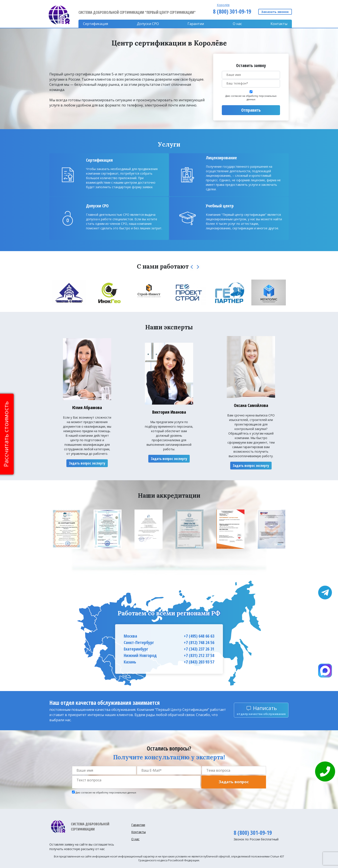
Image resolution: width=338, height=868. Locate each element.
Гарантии (196, 24)
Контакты (279, 24)
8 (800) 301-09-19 (232, 11)
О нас (237, 24)
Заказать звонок (275, 12)
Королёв (223, 5)
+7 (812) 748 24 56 (199, 642)
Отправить (251, 110)
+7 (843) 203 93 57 (199, 662)
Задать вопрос (234, 782)
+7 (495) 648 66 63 (199, 636)
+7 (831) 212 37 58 (199, 655)
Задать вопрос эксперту (87, 463)
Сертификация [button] (95, 24)
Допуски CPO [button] (148, 24)
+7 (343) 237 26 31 (199, 649)
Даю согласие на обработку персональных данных (251, 98)
